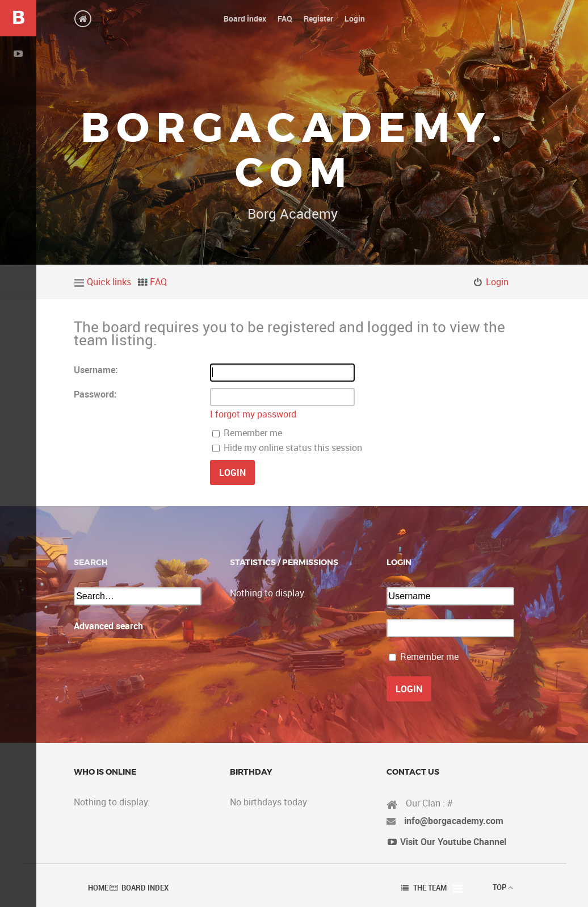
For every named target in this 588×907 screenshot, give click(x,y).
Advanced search (108, 626)
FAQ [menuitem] (158, 282)
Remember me (247, 433)
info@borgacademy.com (454, 821)
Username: (96, 370)
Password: (95, 394)
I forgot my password (253, 414)
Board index (145, 888)
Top (503, 887)
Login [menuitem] (497, 282)
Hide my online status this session (287, 448)
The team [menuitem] (430, 888)
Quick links (109, 282)
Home (98, 888)
